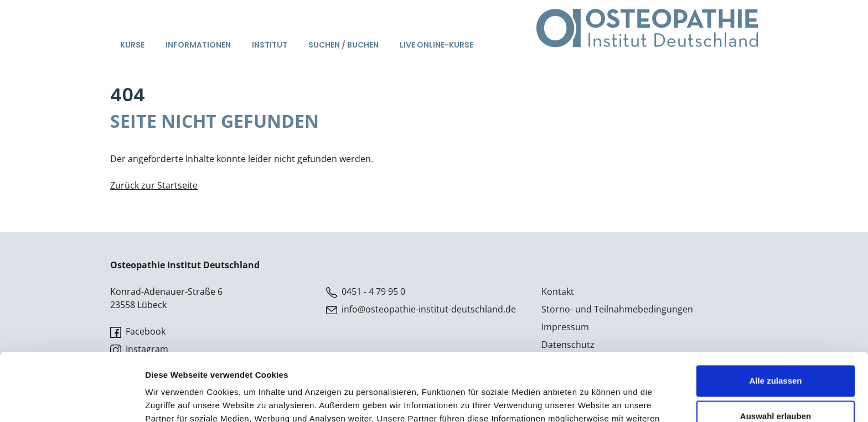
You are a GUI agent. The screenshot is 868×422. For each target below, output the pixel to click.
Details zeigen (589, 400)
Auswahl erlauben (776, 348)
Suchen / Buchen (343, 45)
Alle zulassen (775, 313)
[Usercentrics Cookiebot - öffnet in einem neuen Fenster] (72, 400)
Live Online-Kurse (436, 45)
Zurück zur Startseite (154, 185)
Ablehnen (776, 384)
